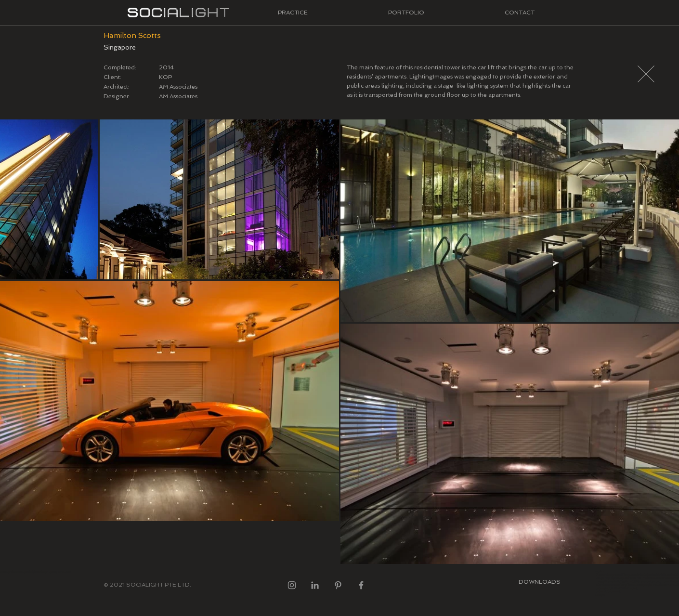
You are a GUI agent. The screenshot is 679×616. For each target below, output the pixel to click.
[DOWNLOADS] (539, 582)
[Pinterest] (338, 585)
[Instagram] (292, 585)
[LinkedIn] (315, 585)
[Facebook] (361, 585)
